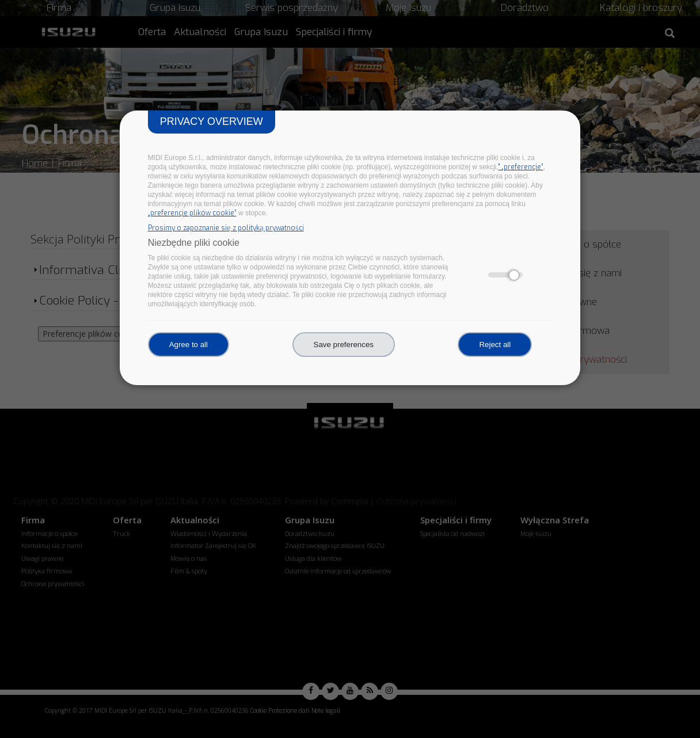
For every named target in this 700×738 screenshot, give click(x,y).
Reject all (495, 345)
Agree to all (189, 345)
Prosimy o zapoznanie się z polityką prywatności (226, 228)
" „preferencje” (521, 167)
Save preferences (344, 345)
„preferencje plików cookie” (192, 213)
